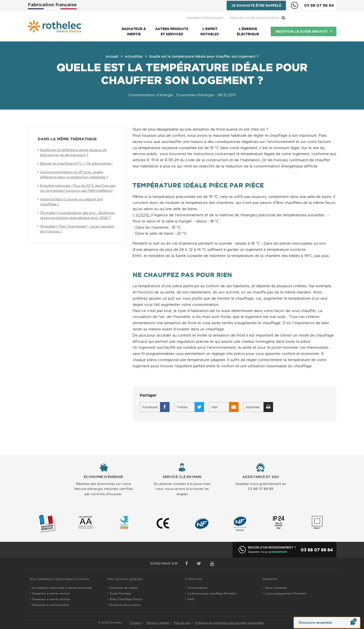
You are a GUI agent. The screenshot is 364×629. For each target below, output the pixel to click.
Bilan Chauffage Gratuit (126, 599)
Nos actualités (197, 588)
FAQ (191, 599)
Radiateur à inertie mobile (50, 605)
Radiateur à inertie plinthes (51, 599)
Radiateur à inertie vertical (51, 593)
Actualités (134, 57)
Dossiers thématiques (256, 18)
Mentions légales (158, 623)
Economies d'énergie (195, 95)
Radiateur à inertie (134, 31)
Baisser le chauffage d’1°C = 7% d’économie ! (76, 163)
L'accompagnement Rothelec (286, 593)
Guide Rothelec (121, 593)
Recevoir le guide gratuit (302, 31)
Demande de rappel (124, 588)
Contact (135, 623)
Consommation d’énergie (151, 95)
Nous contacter (276, 588)
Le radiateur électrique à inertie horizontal (62, 588)
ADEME (143, 215)
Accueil (112, 57)
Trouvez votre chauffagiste (305, 18)
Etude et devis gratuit (125, 605)
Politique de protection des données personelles (229, 623)
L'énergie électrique (248, 31)
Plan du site (182, 623)
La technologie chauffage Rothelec (212, 593)
